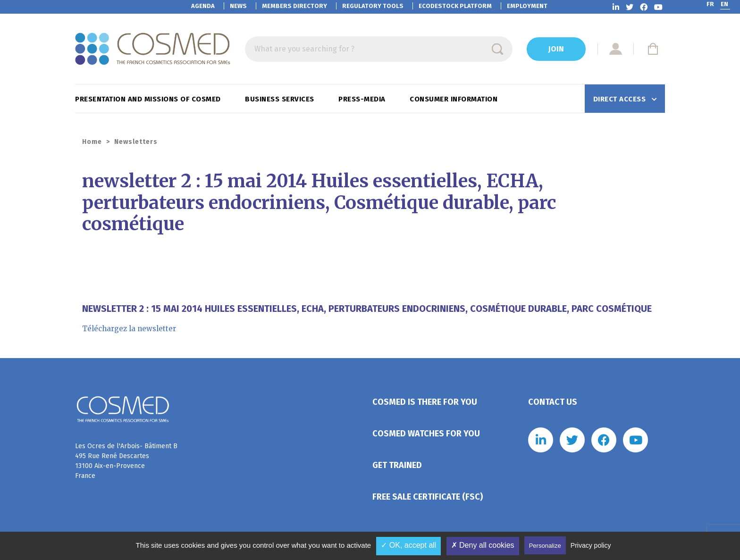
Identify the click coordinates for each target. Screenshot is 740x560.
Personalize (545, 546)
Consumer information (455, 99)
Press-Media (363, 99)
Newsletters (136, 142)
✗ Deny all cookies (483, 545)
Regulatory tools (373, 6)
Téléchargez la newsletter (129, 329)
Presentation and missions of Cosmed (149, 99)
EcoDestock (455, 6)
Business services (281, 99)
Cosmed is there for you (425, 402)
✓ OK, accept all (408, 545)
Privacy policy (591, 545)
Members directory (294, 6)
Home (92, 142)
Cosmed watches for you (426, 434)
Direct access (621, 99)
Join (556, 49)
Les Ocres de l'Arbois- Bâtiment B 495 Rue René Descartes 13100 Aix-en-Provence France (126, 461)
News (238, 6)
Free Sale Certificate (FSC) (428, 497)
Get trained (397, 465)
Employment (527, 6)
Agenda (203, 6)
